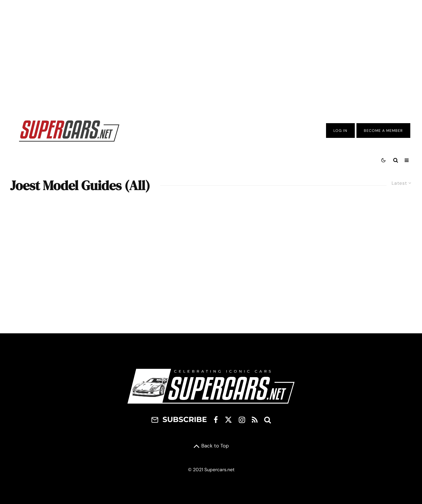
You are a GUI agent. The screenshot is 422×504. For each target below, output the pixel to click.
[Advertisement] (211, 55)
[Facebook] (216, 420)
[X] (228, 420)
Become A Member (383, 131)
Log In (340, 131)
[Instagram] (242, 420)
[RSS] (255, 420)
